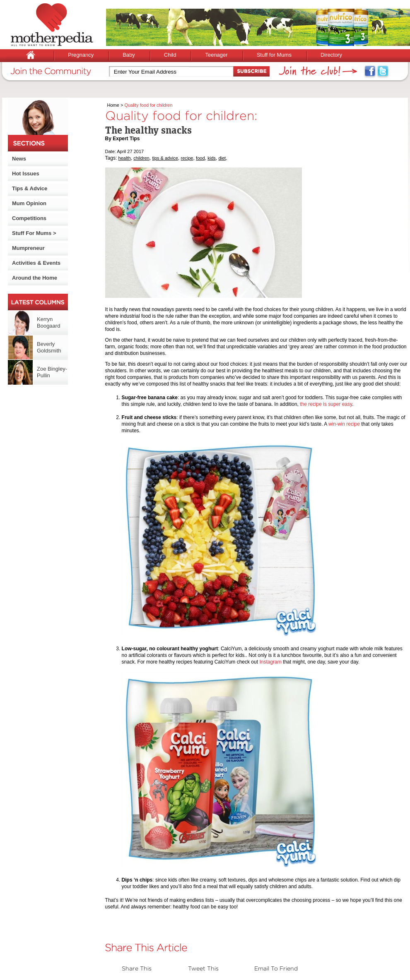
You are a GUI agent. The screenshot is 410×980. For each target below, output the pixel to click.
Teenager (216, 55)
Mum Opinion (29, 203)
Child (170, 55)
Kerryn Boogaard (48, 322)
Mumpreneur (28, 248)
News (19, 159)
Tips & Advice (30, 188)
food (200, 158)
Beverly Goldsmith (49, 347)
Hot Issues (26, 174)
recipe (187, 158)
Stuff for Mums (274, 55)
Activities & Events (36, 263)
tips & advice (165, 158)
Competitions (29, 218)
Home (113, 105)
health (125, 158)
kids (212, 158)
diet (222, 158)
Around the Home (35, 278)
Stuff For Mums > (34, 233)
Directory (331, 55)
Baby (129, 55)
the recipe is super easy (326, 404)
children (141, 158)
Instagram (270, 662)
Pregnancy (81, 55)
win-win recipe (344, 424)
